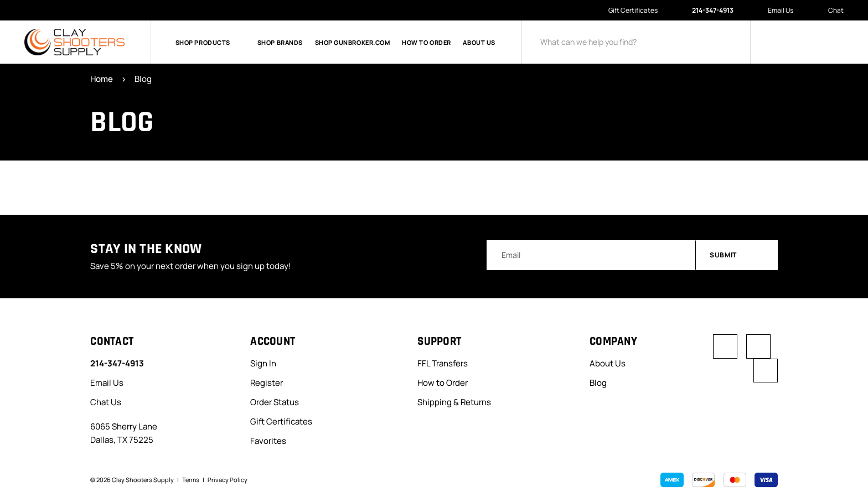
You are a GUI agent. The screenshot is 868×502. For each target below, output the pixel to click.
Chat (830, 11)
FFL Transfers (443, 363)
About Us (479, 42)
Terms (191, 480)
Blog (598, 383)
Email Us (775, 10)
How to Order (427, 42)
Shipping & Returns (454, 402)
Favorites (268, 441)
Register (267, 383)
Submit (737, 255)
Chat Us (106, 402)
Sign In (263, 363)
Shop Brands (280, 42)
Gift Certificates (633, 10)
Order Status (275, 402)
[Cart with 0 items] (835, 42)
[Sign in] (781, 42)
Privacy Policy (228, 480)
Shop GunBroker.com (353, 42)
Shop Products (210, 42)
